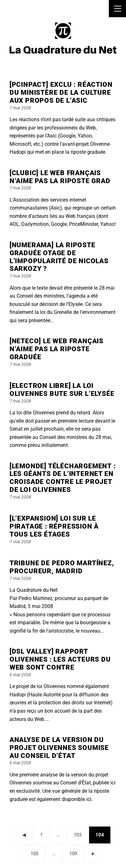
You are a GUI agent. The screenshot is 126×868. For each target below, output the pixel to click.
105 (36, 853)
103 (79, 834)
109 (75, 853)
